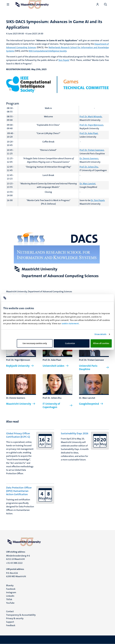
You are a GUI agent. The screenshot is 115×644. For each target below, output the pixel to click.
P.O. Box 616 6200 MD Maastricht (16, 575)
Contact (10, 611)
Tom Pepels (64, 60)
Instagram (11, 592)
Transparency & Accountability (21, 615)
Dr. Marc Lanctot (88, 184)
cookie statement (70, 324)
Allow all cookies (101, 343)
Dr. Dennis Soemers (89, 158)
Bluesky (10, 585)
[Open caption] (10, 89)
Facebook (11, 589)
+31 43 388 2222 (14, 563)
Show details (100, 334)
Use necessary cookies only (35, 343)
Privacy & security (15, 618)
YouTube (10, 603)
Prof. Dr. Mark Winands (91, 117)
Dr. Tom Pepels (98, 200)
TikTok (9, 599)
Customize (72, 343)
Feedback (11, 625)
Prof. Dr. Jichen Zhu (89, 167)
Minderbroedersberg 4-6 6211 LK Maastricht (18, 557)
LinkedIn (10, 596)
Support (10, 622)
